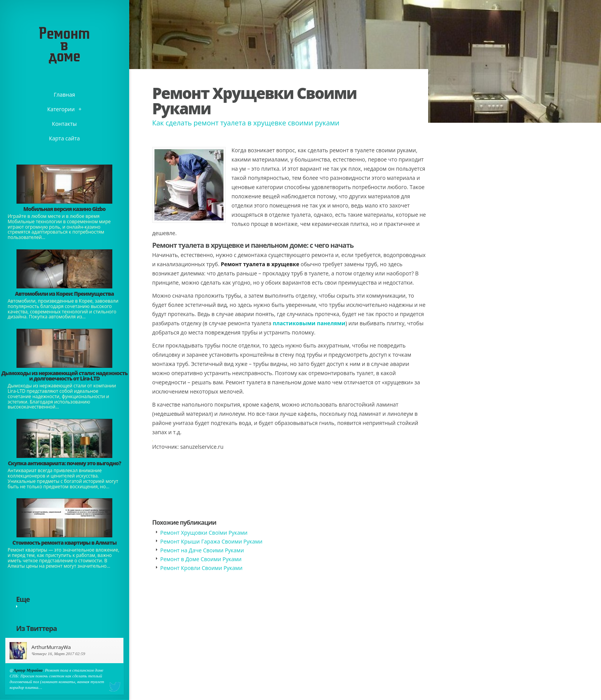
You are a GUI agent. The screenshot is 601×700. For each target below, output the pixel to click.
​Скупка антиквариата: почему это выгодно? (64, 463)
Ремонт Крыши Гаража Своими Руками (211, 541)
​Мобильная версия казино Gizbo (64, 209)
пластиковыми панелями (309, 323)
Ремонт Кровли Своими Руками (201, 568)
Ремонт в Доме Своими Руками (201, 559)
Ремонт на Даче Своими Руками (202, 550)
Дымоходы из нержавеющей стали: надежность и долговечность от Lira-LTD (64, 376)
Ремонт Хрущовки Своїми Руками (204, 533)
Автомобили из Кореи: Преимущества (64, 294)
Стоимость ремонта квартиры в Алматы (64, 543)
